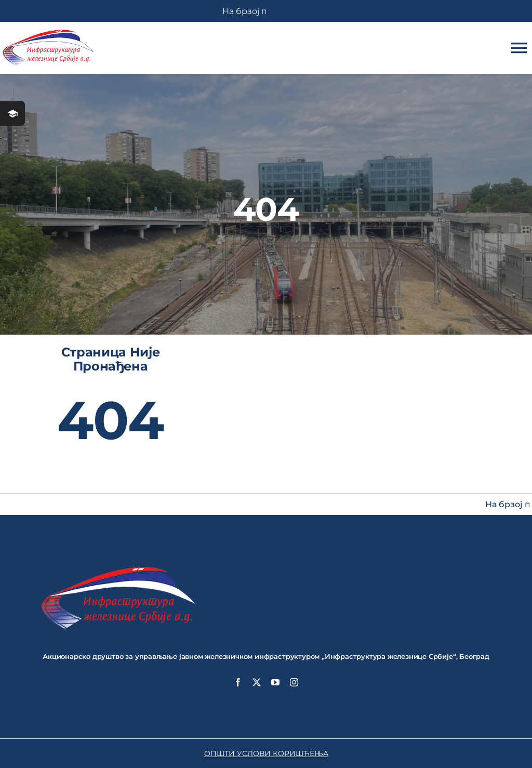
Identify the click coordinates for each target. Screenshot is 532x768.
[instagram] (294, 682)
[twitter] (257, 682)
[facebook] (238, 682)
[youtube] (275, 682)
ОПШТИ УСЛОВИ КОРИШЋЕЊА (266, 753)
